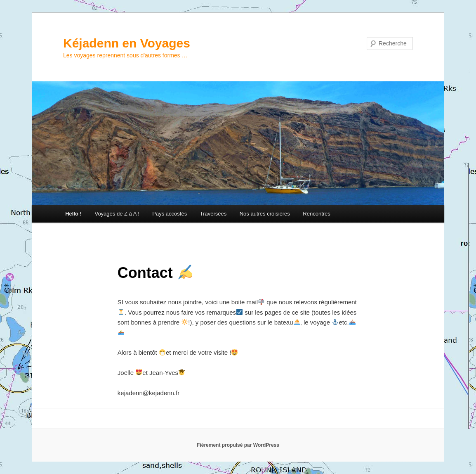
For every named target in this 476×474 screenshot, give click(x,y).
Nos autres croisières (265, 214)
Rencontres (316, 214)
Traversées (213, 214)
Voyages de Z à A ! (117, 214)
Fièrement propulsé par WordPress (238, 445)
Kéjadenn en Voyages (127, 43)
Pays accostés (170, 214)
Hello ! (73, 214)
